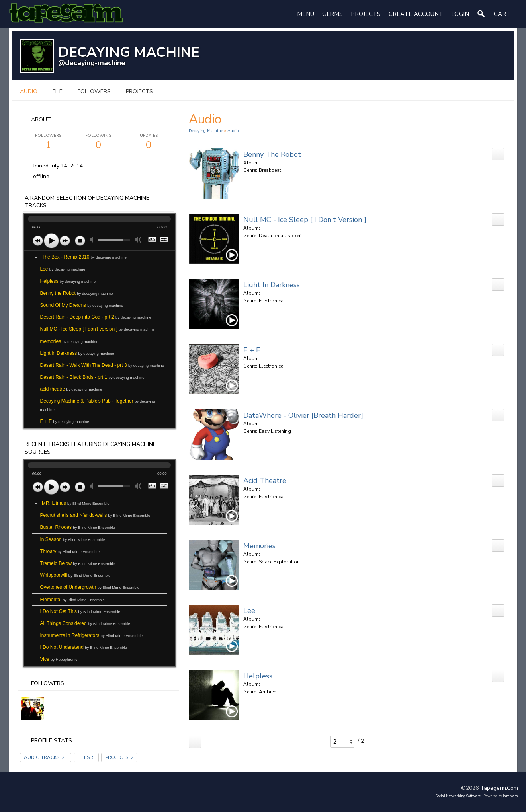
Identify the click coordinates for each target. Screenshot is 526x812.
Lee (63, 269)
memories (69, 341)
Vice (59, 659)
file (58, 91)
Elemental (72, 600)
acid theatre (71, 389)
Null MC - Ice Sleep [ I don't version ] (98, 329)
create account (416, 14)
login (460, 14)
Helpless (68, 281)
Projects (366, 14)
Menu (306, 14)
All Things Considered (85, 623)
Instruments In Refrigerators (92, 635)
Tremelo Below (78, 563)
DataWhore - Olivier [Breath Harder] (303, 415)
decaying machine (206, 131)
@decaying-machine (92, 63)
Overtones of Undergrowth (90, 587)
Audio (233, 131)
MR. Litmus (76, 503)
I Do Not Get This (80, 611)
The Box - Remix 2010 (84, 257)
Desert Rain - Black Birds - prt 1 (92, 377)
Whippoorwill (75, 575)
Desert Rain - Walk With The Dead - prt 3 (102, 365)
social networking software (458, 796)
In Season (73, 539)
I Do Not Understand (84, 647)
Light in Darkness (77, 353)
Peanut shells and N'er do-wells (95, 515)
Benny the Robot (77, 293)
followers (94, 91)
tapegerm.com (499, 788)
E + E (65, 421)
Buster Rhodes (78, 527)
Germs (332, 14)
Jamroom (510, 796)
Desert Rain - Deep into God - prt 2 (96, 317)
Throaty (70, 551)
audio (29, 91)
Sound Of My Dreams (82, 305)
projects (139, 91)
